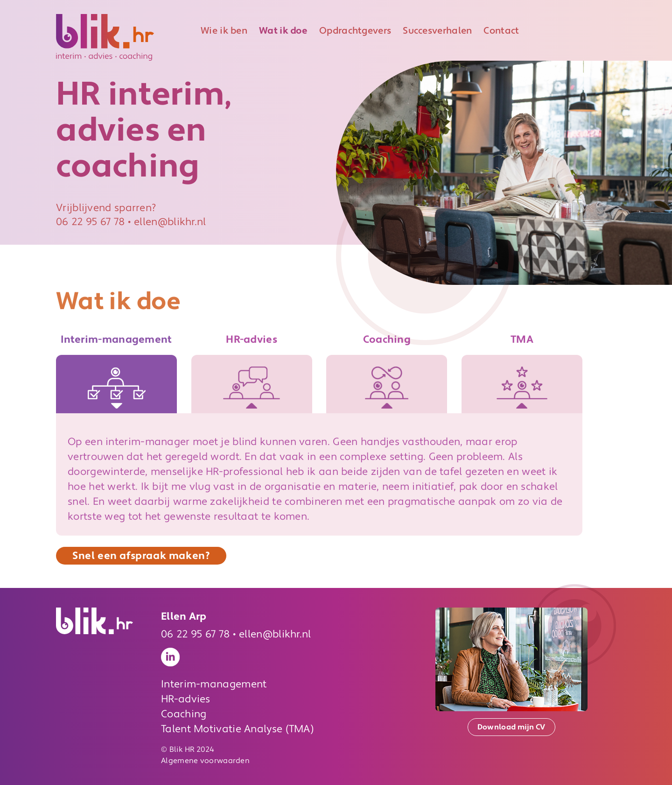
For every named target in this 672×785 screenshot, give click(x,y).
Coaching (184, 714)
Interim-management (214, 684)
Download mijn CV (511, 727)
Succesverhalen (437, 31)
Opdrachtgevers (355, 31)
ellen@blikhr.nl (170, 223)
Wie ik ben (224, 31)
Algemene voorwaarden (205, 761)
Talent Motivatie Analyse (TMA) (237, 729)
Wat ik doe (283, 31)
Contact (501, 31)
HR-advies (186, 699)
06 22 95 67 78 (90, 223)
